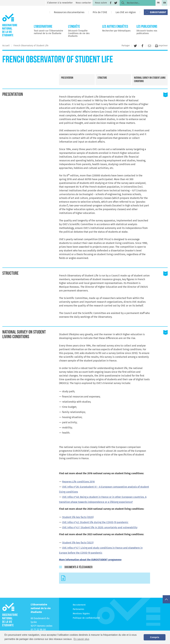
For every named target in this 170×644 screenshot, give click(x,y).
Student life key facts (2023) (78, 543)
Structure (102, 78)
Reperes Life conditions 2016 (78, 482)
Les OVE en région (126, 12)
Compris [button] (155, 637)
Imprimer (161, 46)
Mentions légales (81, 614)
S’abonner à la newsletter (60, 3)
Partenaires (78, 609)
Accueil (6, 46)
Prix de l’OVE (100, 12)
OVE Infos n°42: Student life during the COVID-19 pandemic (95, 522)
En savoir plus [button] (81, 639)
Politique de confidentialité (86, 618)
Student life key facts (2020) (78, 517)
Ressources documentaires (69, 12)
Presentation (67, 78)
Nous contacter (83, 3)
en (165, 3)
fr (158, 3)
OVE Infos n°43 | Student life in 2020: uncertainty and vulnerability (100, 527)
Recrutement (79, 605)
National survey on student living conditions (150, 80)
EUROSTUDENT (158, 12)
